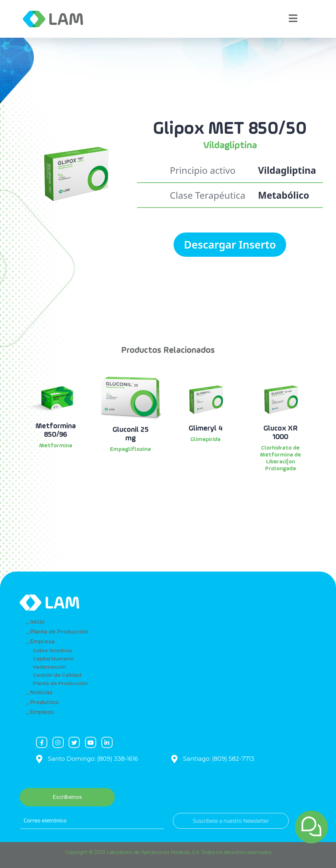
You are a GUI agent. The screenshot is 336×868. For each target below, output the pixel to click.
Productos (44, 702)
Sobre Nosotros (52, 650)
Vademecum (49, 667)
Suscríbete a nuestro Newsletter (231, 821)
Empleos (42, 712)
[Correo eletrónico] (92, 821)
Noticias (41, 692)
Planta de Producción (59, 632)
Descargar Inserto (230, 244)
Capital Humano (53, 659)
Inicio (37, 622)
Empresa (42, 642)
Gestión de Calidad (57, 675)
